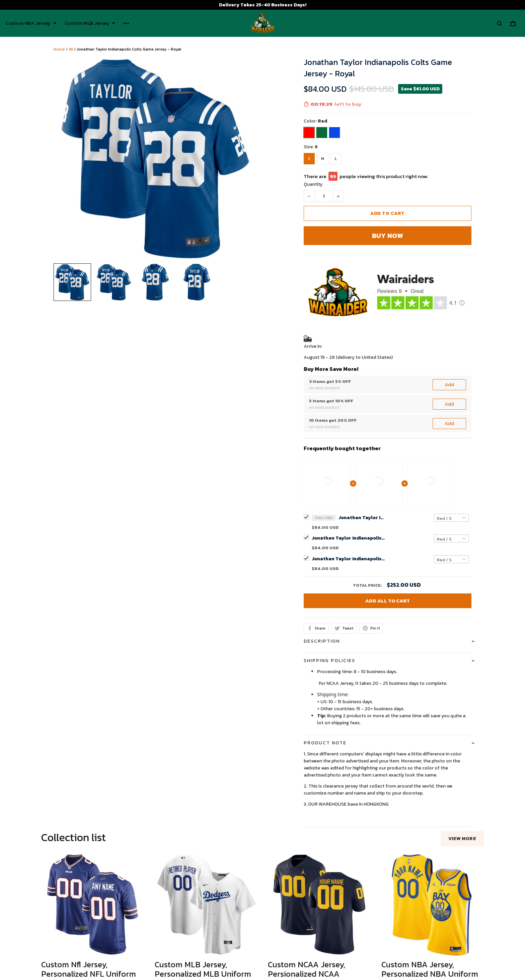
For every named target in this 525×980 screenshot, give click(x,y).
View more (462, 665)
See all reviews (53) (61, 864)
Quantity (313, 184)
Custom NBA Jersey (31, 23)
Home (59, 49)
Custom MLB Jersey (90, 23)
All (71, 49)
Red (322, 121)
